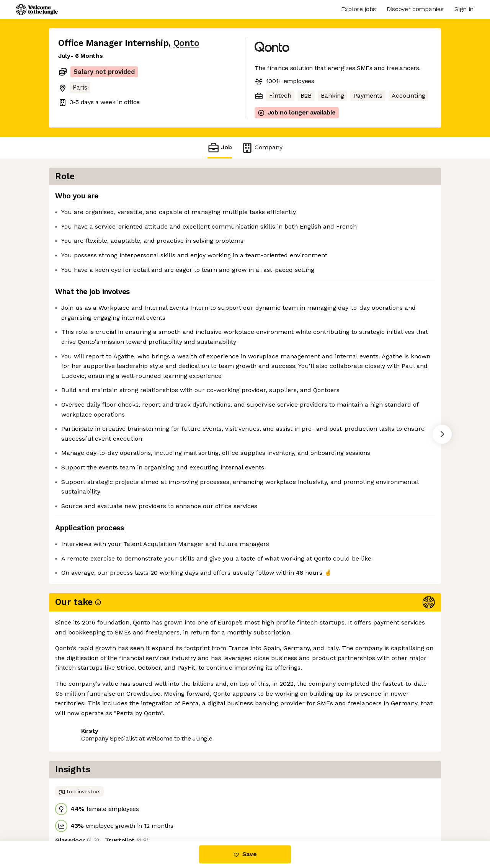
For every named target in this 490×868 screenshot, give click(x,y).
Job (220, 148)
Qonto (186, 43)
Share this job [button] (79, 808)
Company (262, 148)
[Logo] (37, 10)
